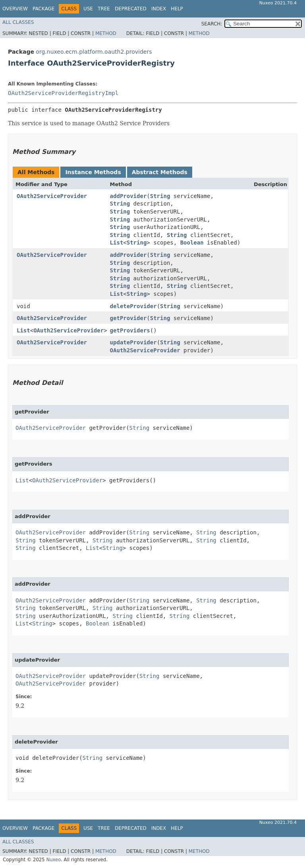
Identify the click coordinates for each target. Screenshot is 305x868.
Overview (15, 9)
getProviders (130, 330)
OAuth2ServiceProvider (52, 196)
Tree (104, 9)
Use (88, 9)
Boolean (192, 243)
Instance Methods (93, 172)
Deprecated (131, 9)
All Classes (18, 22)
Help (177, 9)
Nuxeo (53, 860)
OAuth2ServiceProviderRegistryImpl (63, 93)
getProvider (128, 318)
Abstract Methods (160, 172)
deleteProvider (133, 306)
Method (106, 33)
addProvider (128, 196)
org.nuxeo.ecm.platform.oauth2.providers (94, 52)
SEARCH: (212, 24)
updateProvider (133, 342)
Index (159, 9)
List (117, 243)
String (160, 196)
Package (43, 9)
